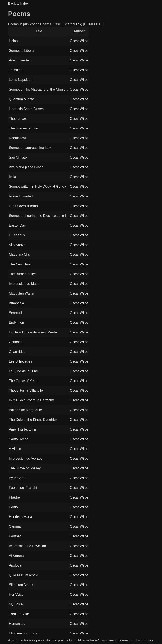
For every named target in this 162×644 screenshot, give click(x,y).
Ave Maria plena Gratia (26, 167)
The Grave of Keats (24, 381)
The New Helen (20, 264)
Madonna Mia (19, 255)
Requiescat (17, 138)
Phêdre (14, 497)
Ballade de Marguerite (25, 410)
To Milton (16, 70)
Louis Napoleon (21, 80)
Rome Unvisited (21, 196)
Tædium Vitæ (19, 614)
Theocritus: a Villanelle (26, 391)
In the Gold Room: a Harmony (31, 400)
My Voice (16, 604)
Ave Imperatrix (20, 60)
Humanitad (17, 624)
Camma (15, 526)
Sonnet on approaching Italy (30, 148)
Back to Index (18, 3)
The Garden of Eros (24, 128)
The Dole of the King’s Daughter (33, 420)
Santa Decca (19, 439)
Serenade (16, 313)
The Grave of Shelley (25, 468)
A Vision (15, 449)
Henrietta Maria (20, 517)
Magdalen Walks (21, 293)
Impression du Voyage (26, 459)
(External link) (72, 24)
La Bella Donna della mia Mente (33, 332)
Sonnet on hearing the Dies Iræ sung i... (39, 216)
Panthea (15, 536)
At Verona (16, 556)
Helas (13, 41)
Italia (12, 177)
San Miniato (18, 157)
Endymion (16, 323)
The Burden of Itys (23, 274)
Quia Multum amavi (23, 575)
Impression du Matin (24, 284)
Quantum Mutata (21, 99)
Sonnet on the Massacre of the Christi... (38, 89)
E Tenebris (17, 235)
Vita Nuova (17, 245)
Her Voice (16, 594)
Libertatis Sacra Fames (26, 109)
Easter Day (17, 225)
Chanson (16, 342)
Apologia (15, 565)
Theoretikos (18, 119)
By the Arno (18, 478)
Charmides (17, 352)
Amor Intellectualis (23, 429)
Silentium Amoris (21, 585)
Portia (13, 507)
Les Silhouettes (20, 361)
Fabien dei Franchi (23, 488)
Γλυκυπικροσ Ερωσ (24, 633)
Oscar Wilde (79, 41)
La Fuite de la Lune (23, 371)
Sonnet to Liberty (22, 51)
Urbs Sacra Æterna (23, 206)
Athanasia (16, 303)
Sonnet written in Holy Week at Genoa (37, 187)
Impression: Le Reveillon (27, 546)
